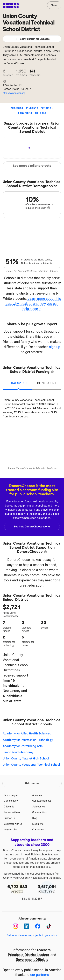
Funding (46, 108)
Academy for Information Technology (28, 740)
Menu (54, 5)
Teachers (44, 950)
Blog (35, 818)
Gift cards (9, 807)
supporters (17, 888)
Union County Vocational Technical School (31, 765)
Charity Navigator (32, 878)
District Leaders (37, 955)
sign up (55, 347)
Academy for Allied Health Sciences (27, 734)
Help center (32, 783)
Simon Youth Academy (18, 752)
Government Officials (32, 960)
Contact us (38, 830)
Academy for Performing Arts (23, 746)
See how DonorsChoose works (32, 527)
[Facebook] (38, 926)
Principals (16, 955)
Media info (38, 824)
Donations (25, 113)
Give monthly (11, 801)
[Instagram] (15, 926)
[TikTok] (49, 926)
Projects (17, 108)
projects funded (47, 888)
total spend (17, 383)
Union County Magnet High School (26, 759)
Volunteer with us (13, 824)
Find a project (11, 795)
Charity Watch (12, 878)
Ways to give (11, 830)
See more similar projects (32, 166)
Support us (10, 818)
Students (32, 108)
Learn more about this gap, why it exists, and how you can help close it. (33, 304)
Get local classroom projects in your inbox (32, 935)
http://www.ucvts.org (14, 93)
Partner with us (12, 812)
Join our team (40, 807)
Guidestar (54, 878)
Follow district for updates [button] (32, 39)
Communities (39, 812)
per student (47, 383)
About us (37, 795)
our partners (40, 975)
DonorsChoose (11, 5)
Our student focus (42, 801)
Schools (40, 113)
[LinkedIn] (27, 926)
